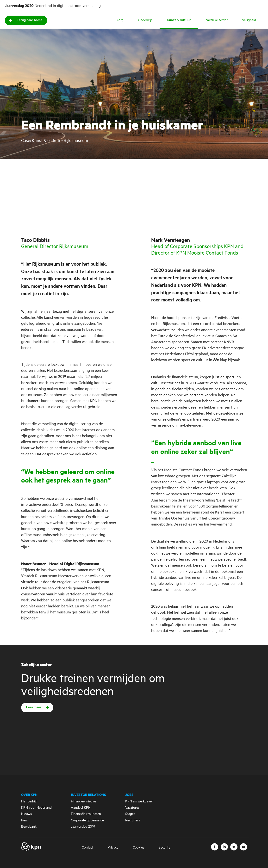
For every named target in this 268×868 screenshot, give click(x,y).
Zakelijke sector (216, 20)
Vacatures (132, 808)
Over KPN (29, 795)
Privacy (113, 848)
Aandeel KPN (81, 808)
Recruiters (133, 820)
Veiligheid (249, 20)
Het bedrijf (29, 801)
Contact (87, 848)
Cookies (138, 848)
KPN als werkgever (139, 801)
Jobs (129, 795)
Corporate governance (87, 820)
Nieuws (26, 814)
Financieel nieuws (84, 801)
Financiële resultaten (86, 814)
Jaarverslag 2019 (83, 827)
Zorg (120, 20)
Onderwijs (145, 20)
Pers (24, 820)
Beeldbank (29, 827)
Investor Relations (88, 795)
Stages (130, 814)
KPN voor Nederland (36, 808)
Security (165, 848)
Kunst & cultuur (179, 20)
